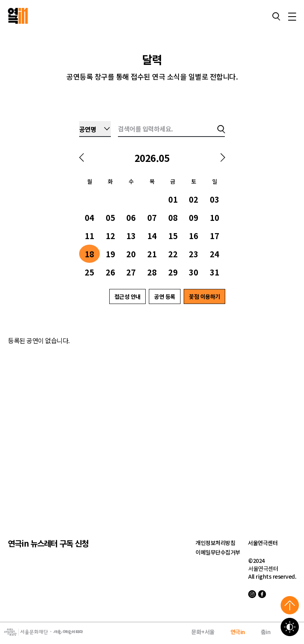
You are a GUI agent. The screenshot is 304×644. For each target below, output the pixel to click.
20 (131, 254)
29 (173, 272)
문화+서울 (203, 632)
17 (215, 236)
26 (110, 272)
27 (131, 272)
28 (152, 272)
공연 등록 (165, 296)
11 (89, 236)
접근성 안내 (127, 296)
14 (152, 236)
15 (173, 236)
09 (194, 218)
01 (173, 199)
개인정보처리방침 (215, 543)
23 (194, 254)
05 (110, 218)
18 (89, 254)
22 (173, 254)
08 (173, 218)
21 (152, 254)
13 (131, 236)
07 (152, 218)
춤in (266, 632)
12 (110, 236)
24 (215, 254)
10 (215, 218)
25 (89, 272)
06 (131, 218)
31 (215, 272)
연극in (238, 632)
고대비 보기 (290, 627)
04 (89, 218)
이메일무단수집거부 (218, 552)
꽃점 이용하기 (204, 296)
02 (194, 199)
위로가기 (290, 605)
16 (194, 236)
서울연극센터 (263, 543)
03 (215, 199)
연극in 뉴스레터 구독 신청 (48, 543)
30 (194, 272)
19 (110, 254)
